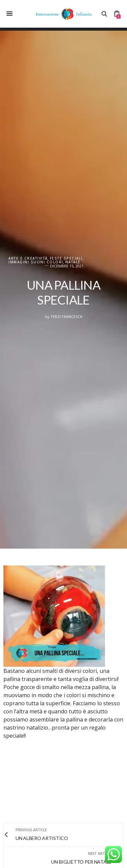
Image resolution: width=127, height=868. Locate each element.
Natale (73, 262)
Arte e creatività (28, 258)
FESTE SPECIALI (66, 258)
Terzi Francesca (66, 317)
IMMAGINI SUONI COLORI (36, 262)
